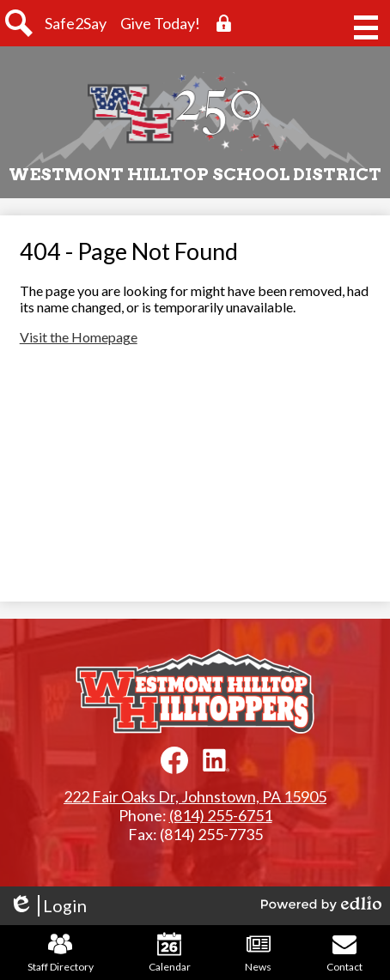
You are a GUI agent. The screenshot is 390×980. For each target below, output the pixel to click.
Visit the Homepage (79, 337)
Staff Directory (61, 953)
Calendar (170, 953)
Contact (344, 953)
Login (48, 906)
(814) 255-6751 (221, 815)
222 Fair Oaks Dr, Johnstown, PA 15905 (195, 796)
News (258, 953)
